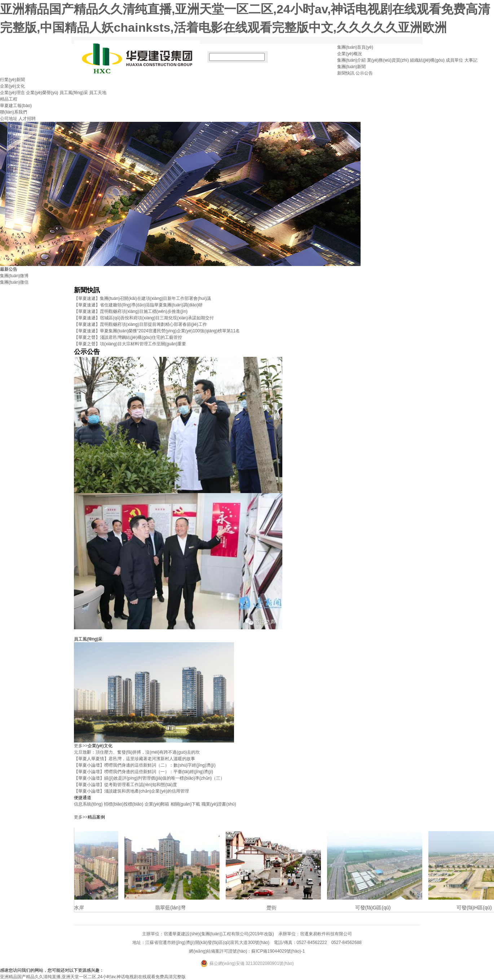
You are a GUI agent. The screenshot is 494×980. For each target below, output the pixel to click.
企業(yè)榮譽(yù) (42, 93)
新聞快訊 (346, 73)
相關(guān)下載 (186, 804)
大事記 (471, 60)
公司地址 (9, 119)
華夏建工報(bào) (16, 106)
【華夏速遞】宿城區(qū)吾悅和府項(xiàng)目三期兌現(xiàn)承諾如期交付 (144, 318)
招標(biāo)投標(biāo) (123, 804)
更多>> (81, 746)
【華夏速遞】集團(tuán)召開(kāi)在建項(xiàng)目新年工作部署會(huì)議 (142, 298)
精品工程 (9, 99)
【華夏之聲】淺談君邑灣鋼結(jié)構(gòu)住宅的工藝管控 (128, 337)
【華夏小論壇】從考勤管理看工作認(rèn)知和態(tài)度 (125, 785)
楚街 (274, 908)
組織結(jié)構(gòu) (427, 60)
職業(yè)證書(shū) (219, 804)
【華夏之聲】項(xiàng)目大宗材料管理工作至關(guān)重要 (130, 344)
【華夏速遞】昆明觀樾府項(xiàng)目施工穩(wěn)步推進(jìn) (131, 311)
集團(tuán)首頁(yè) (355, 47)
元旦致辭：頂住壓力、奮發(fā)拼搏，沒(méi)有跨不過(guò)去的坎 (137, 752)
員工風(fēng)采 (74, 93)
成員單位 (454, 60)
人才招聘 (27, 119)
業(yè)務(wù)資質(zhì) (388, 60)
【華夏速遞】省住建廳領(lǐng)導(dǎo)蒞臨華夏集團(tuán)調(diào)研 (138, 305)
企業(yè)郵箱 (157, 804)
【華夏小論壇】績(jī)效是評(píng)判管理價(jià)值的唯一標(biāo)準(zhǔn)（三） (149, 778)
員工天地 (98, 93)
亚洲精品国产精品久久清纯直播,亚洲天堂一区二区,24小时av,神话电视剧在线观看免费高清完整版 (93, 977)
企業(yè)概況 (350, 54)
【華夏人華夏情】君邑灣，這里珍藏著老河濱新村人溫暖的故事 (134, 759)
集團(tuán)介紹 (351, 60)
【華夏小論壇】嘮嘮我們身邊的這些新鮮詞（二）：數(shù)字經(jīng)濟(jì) (145, 765)
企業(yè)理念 (12, 93)
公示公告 (364, 73)
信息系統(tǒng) (88, 804)
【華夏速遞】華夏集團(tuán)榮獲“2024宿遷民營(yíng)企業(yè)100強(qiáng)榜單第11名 (157, 331)
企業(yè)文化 (12, 86)
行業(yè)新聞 (12, 80)
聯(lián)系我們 (14, 112)
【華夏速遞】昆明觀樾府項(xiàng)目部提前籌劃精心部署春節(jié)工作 (140, 324)
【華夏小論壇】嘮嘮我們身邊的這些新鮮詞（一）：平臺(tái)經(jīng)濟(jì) (144, 772)
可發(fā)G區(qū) (376, 908)
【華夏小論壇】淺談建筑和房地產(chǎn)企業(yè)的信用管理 (131, 791)
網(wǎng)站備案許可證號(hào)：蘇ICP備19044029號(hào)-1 (247, 951)
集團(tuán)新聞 (351, 67)
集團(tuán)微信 (14, 282)
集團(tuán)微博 (14, 276)
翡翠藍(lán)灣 (173, 908)
